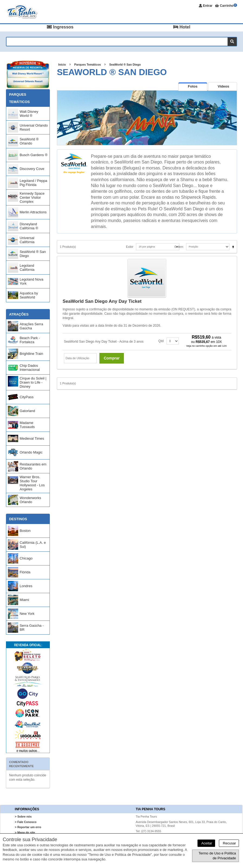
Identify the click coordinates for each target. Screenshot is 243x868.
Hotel (182, 27)
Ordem (179, 247)
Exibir (130, 247)
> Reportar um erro (28, 827)
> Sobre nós (23, 816)
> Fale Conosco (26, 822)
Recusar (229, 843)
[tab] (193, 86)
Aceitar (206, 843)
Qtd (161, 341)
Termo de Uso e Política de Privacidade (217, 856)
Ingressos (60, 27)
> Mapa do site (25, 832)
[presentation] (193, 86)
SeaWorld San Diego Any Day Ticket (102, 301)
